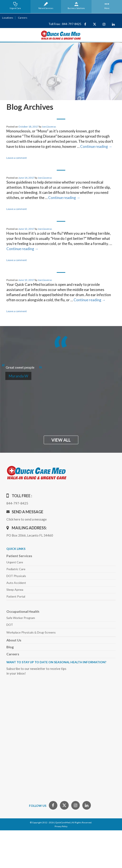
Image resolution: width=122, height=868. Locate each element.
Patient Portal (16, 596)
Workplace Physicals (31, 632)
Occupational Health (23, 611)
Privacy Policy (61, 826)
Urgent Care (15, 562)
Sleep (15, 589)
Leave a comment (17, 158)
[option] (61, 365)
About (14, 640)
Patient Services (19, 556)
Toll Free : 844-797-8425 (65, 24)
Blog (10, 647)
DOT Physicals (16, 576)
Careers (22, 17)
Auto (16, 582)
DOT (10, 624)
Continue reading (96, 146)
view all (61, 440)
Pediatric (16, 569)
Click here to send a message (27, 519)
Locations (7, 17)
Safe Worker (21, 618)
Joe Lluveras (49, 126)
